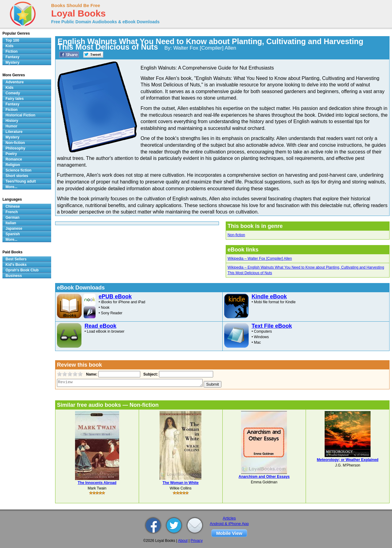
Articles (229, 518)
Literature (14, 132)
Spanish (13, 234)
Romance (14, 159)
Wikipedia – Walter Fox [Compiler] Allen (260, 259)
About (183, 541)
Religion (13, 165)
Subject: (150, 374)
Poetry (11, 154)
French (12, 212)
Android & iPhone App (229, 524)
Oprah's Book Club (22, 270)
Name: (91, 374)
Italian (11, 223)
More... (11, 187)
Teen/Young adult (21, 181)
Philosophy (15, 148)
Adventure (15, 82)
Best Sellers (16, 259)
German (12, 217)
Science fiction (19, 170)
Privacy (196, 541)
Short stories (17, 176)
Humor (11, 126)
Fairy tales (15, 99)
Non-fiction (236, 235)
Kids (9, 46)
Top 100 (12, 40)
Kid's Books (16, 265)
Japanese (14, 229)
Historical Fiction (20, 115)
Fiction (11, 51)
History (12, 121)
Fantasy (12, 57)
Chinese (13, 206)
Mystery (12, 62)
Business (14, 276)
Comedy (13, 93)
